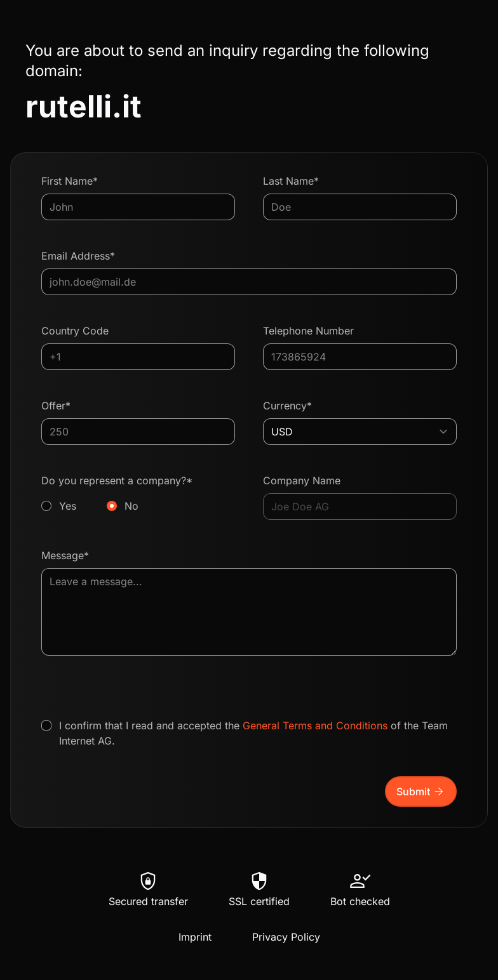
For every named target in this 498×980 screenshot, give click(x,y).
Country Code (75, 331)
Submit (421, 791)
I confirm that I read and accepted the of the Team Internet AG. (253, 733)
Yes (68, 506)
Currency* (287, 406)
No (131, 506)
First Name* (70, 181)
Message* (65, 555)
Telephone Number (308, 331)
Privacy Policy (286, 937)
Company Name (302, 480)
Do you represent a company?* (138, 494)
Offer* (56, 406)
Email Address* (78, 256)
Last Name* (291, 181)
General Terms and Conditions (315, 725)
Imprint (195, 937)
